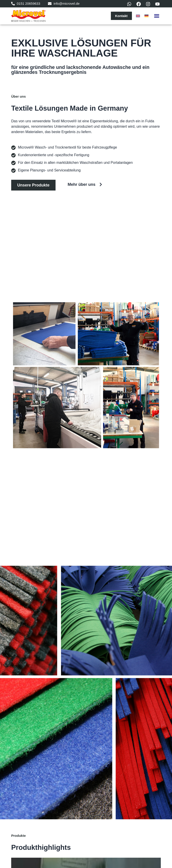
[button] (157, 16)
